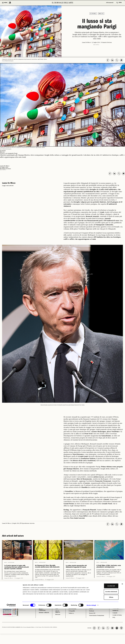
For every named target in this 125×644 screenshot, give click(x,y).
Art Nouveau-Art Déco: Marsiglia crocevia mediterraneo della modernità (47, 570)
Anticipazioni (42, 562)
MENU (6, 3)
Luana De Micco (9, 587)
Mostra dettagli (91, 641)
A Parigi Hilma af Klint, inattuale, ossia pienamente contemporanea (109, 570)
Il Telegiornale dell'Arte (117, 614)
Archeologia (43, 613)
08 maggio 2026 (19, 587)
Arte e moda (96, 45)
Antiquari (57, 615)
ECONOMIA (57, 609)
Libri (69, 611)
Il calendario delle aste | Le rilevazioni (96, 616)
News (6, 563)
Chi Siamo (115, 608)
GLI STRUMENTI (93, 609)
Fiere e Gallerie (57, 612)
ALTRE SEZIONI (72, 609)
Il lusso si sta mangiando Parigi (97, 24)
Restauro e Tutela (42, 616)
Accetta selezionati (106, 627)
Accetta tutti (106, 621)
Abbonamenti (110, 3)
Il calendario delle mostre (95, 612)
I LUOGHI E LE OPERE (43, 609)
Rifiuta (106, 633)
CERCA (120, 3)
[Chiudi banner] (122, 619)
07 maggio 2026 (49, 588)
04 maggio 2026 (111, 584)
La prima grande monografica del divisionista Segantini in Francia (77, 571)
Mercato (101, 14)
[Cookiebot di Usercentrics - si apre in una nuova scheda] (11, 641)
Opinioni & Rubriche (74, 614)
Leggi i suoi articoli (8, 186)
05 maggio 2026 (80, 586)
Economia (93, 14)
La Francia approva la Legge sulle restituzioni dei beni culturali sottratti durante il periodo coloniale (17, 572)
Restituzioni (11, 563)
